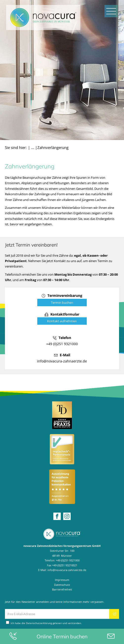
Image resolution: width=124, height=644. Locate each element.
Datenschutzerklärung (39, 623)
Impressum (62, 580)
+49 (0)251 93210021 (65, 565)
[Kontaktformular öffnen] (62, 318)
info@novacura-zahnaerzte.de (67, 570)
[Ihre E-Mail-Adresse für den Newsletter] (57, 614)
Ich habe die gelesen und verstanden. (44, 623)
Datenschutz (62, 585)
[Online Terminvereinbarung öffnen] (62, 299)
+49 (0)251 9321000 (68, 560)
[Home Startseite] (43, 18)
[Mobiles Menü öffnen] (111, 11)
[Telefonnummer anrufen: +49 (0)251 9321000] (62, 341)
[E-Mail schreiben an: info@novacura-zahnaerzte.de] (62, 358)
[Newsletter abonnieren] (114, 614)
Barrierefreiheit (62, 589)
